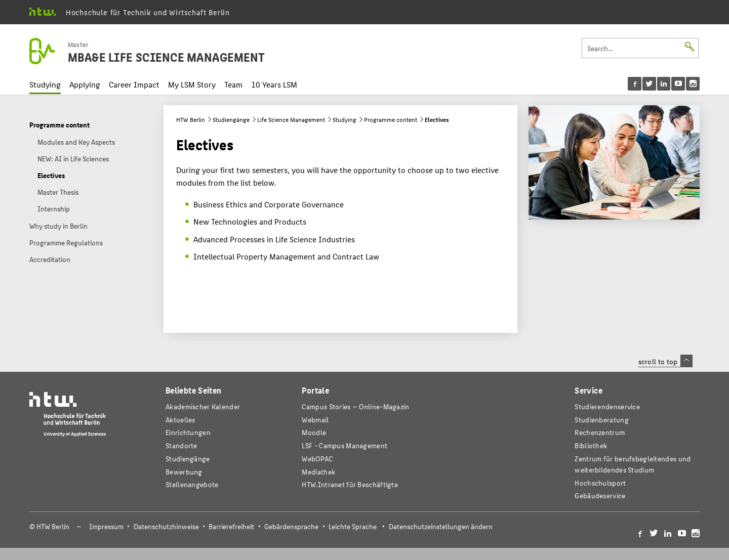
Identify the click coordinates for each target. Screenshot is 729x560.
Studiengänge (231, 119)
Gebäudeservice (600, 496)
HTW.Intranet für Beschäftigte (350, 484)
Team (233, 84)
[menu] (664, 84)
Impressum (106, 526)
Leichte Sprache (353, 526)
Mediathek (318, 472)
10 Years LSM (274, 84)
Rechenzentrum (600, 432)
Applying (85, 84)
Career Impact (134, 84)
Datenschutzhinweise (166, 526)
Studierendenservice (607, 406)
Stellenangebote (192, 484)
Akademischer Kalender (203, 406)
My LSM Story (192, 84)
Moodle (314, 432)
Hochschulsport (600, 483)
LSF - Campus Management (345, 445)
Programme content (391, 119)
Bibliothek (591, 445)
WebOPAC (317, 459)
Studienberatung (601, 420)
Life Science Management (291, 119)
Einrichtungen (188, 432)
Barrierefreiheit (231, 526)
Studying (45, 84)
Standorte (181, 445)
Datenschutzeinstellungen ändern (441, 526)
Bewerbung (184, 472)
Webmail (315, 420)
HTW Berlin (191, 119)
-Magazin (355, 406)
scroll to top (665, 361)
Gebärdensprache (291, 526)
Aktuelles (180, 420)
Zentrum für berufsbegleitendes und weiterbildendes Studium (633, 464)
